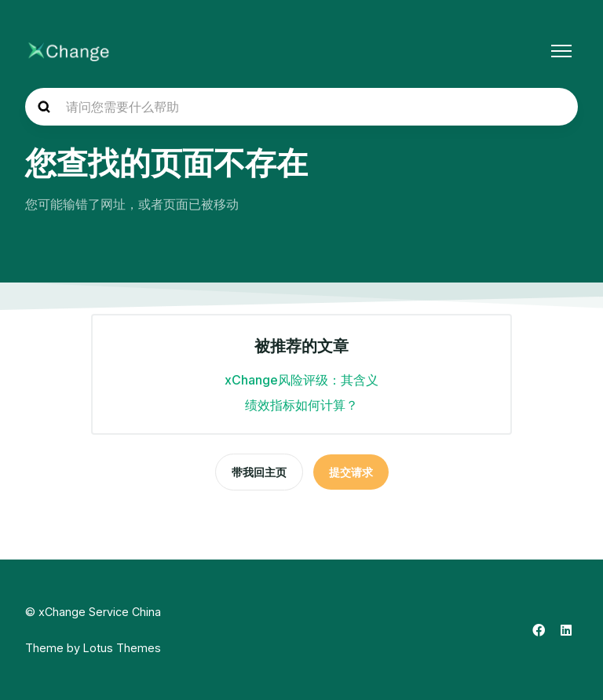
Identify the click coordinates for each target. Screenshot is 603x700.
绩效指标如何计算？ (301, 405)
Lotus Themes (122, 648)
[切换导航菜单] (561, 51)
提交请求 (351, 472)
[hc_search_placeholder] (301, 107)
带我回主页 (259, 472)
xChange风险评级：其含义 (301, 380)
